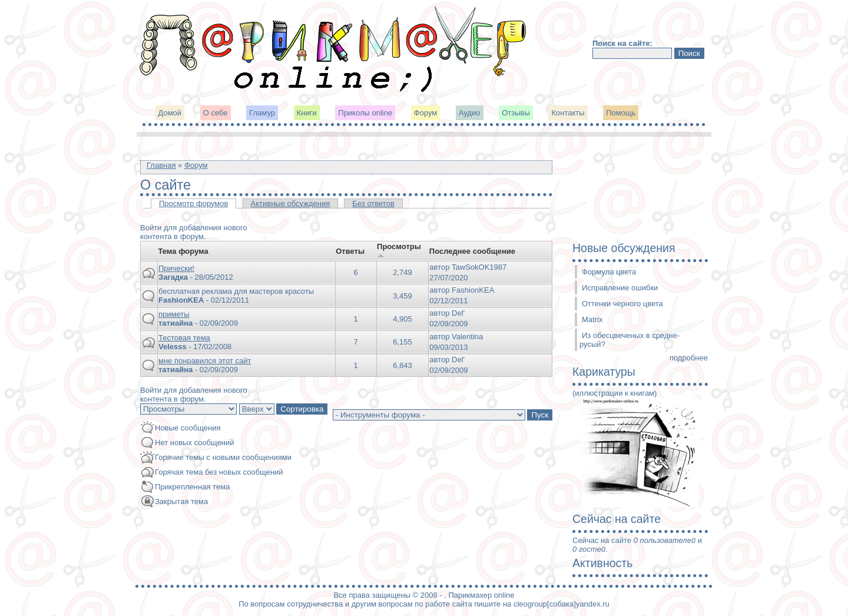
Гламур (262, 113)
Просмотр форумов (193, 203)
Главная (161, 165)
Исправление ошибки (620, 288)
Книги (307, 113)
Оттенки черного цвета (622, 304)
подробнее (689, 358)
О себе (216, 113)
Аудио (470, 113)
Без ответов (373, 203)
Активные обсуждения (291, 203)
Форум (426, 113)
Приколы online (365, 113)
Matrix (592, 319)
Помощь (621, 113)
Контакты (568, 113)
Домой (170, 113)
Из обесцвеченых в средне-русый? (630, 340)
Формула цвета (609, 272)
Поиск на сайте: (622, 43)
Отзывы (516, 113)
